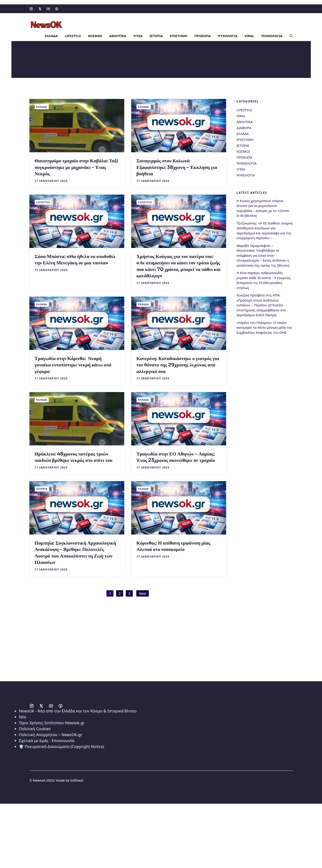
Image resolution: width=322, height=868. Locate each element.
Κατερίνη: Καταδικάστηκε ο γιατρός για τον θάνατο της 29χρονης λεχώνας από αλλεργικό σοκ (178, 364)
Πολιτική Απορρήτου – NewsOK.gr (50, 734)
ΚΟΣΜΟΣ (95, 35)
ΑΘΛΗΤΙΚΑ (118, 35)
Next (143, 593)
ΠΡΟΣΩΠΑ (203, 35)
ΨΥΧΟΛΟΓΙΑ (228, 35)
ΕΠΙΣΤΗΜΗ (179, 35)
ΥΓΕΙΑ (138, 35)
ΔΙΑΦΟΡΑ (244, 127)
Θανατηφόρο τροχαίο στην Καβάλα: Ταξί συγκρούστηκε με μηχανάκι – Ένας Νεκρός (76, 166)
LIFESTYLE (73, 35)
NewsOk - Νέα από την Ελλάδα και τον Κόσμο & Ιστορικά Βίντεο (78, 710)
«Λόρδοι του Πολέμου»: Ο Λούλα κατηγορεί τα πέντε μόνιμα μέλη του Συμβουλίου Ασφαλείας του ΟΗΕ (264, 327)
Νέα (22, 716)
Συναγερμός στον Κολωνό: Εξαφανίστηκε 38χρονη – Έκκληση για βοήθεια (177, 166)
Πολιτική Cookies (35, 728)
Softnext (77, 779)
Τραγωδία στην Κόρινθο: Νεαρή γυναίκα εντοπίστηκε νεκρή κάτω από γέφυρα (73, 364)
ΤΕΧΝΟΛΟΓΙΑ (272, 35)
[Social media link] (31, 9)
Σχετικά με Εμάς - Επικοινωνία (47, 740)
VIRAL (249, 35)
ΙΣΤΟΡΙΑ (156, 35)
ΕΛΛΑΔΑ (51, 35)
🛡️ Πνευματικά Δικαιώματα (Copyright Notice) (61, 746)
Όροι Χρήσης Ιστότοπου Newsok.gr (52, 722)
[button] (289, 35)
